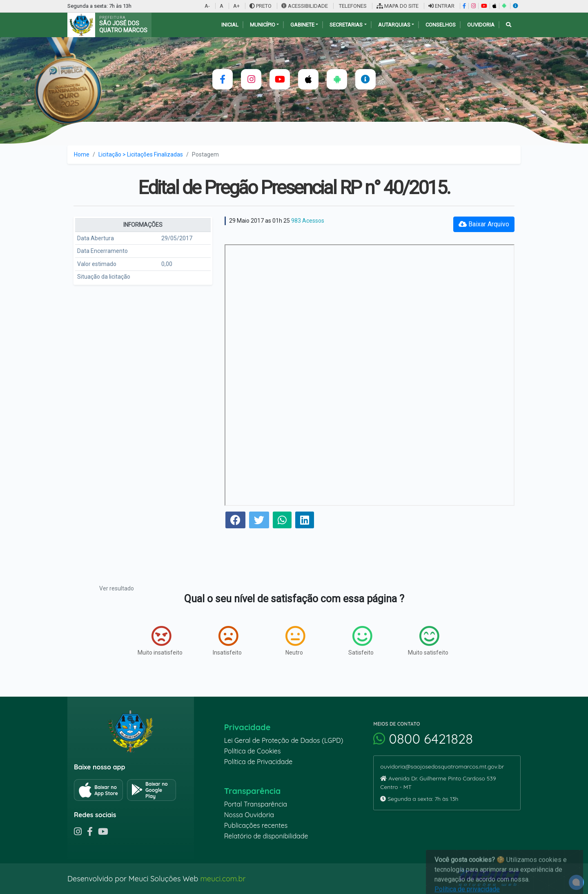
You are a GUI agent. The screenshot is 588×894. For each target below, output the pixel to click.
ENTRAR (441, 6)
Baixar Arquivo (484, 224)
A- (207, 6)
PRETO (261, 6)
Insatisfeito (227, 641)
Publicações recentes (256, 825)
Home (82, 154)
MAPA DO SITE (398, 6)
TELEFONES (352, 6)
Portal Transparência (256, 804)
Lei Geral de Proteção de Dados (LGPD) (284, 740)
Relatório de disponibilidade (266, 836)
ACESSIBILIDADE (305, 6)
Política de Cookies (253, 751)
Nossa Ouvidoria (249, 815)
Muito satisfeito (428, 641)
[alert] (576, 882)
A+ (236, 6)
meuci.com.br (223, 879)
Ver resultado (117, 588)
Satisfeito (361, 641)
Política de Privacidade (258, 762)
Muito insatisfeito (160, 641)
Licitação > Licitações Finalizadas (141, 154)
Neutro (295, 641)
